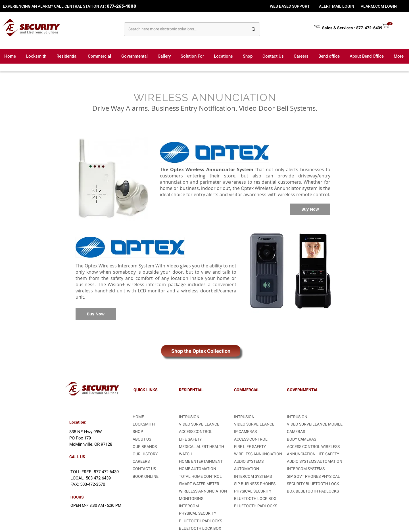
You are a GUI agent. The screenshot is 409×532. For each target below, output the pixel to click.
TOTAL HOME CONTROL (200, 477)
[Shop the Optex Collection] (201, 351)
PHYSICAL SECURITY (198, 513)
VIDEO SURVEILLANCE (199, 424)
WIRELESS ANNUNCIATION (203, 491)
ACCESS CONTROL (196, 432)
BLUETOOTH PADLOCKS (201, 521)
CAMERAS (296, 432)
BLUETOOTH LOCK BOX (200, 528)
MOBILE (335, 424)
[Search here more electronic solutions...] (184, 29)
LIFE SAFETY (328, 454)
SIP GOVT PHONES (304, 477)
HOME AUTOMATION (198, 469)
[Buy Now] (310, 209)
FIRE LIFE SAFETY (250, 447)
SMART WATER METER (199, 484)
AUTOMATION (247, 469)
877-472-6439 (369, 28)
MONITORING (191, 499)
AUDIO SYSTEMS (249, 461)
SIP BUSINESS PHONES (255, 484)
